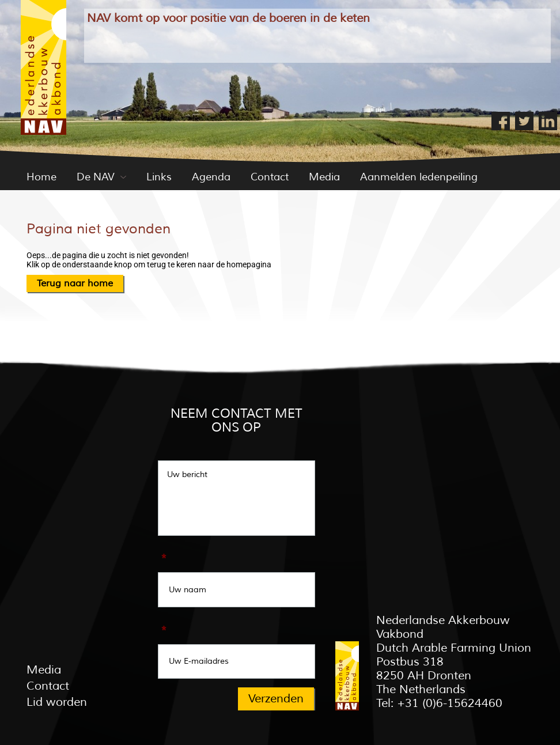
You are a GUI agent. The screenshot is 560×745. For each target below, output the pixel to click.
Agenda (211, 177)
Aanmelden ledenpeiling (419, 177)
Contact (270, 177)
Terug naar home (75, 283)
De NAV (96, 177)
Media (324, 177)
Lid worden (57, 702)
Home (41, 177)
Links (159, 177)
